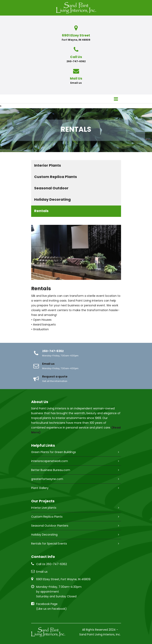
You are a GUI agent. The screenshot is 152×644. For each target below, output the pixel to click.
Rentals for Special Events (49, 544)
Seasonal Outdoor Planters (50, 526)
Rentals (41, 211)
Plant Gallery (40, 488)
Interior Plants (48, 165)
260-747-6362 (53, 351)
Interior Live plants (44, 508)
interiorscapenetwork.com (50, 461)
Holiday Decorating (52, 199)
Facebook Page (47, 604)
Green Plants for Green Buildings (54, 452)
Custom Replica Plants (56, 177)
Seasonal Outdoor (51, 188)
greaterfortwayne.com (47, 479)
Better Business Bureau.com (51, 470)
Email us (76, 83)
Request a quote (55, 377)
